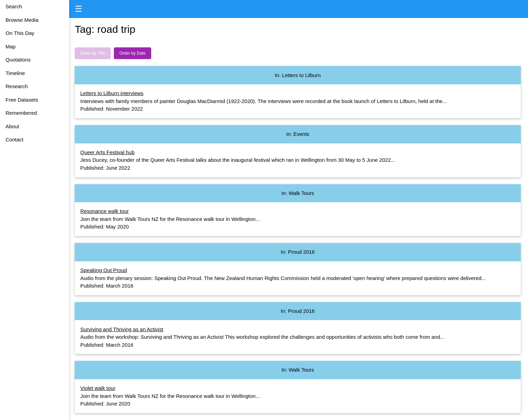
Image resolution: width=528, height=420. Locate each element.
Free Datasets (22, 100)
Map (11, 46)
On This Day (20, 33)
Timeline (15, 73)
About (12, 126)
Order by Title (93, 53)
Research (17, 86)
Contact (15, 139)
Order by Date (132, 53)
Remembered (21, 113)
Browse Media (22, 20)
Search (14, 6)
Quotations (18, 60)
